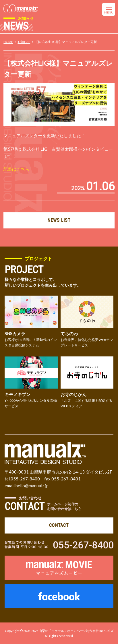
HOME (8, 42)
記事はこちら (16, 169)
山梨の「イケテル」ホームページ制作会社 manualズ (76, 631)
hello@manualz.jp (32, 486)
